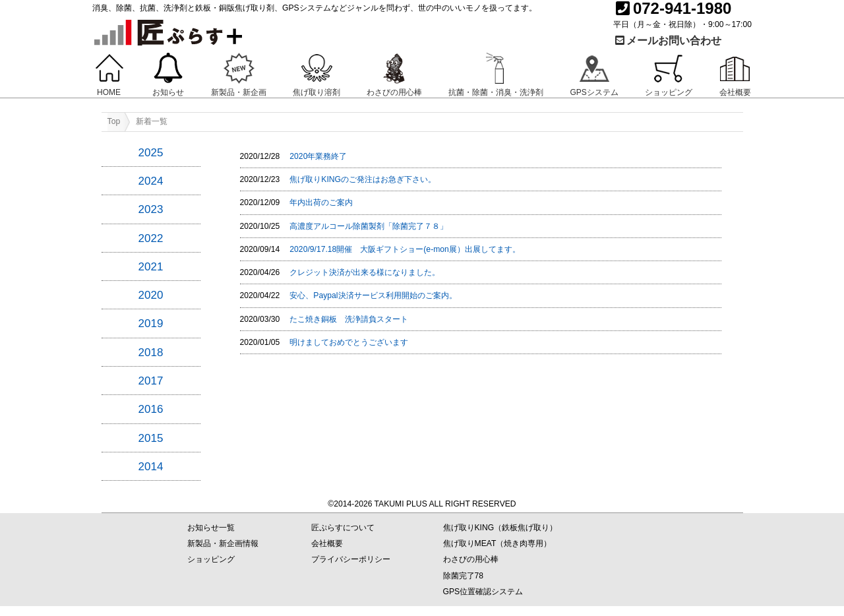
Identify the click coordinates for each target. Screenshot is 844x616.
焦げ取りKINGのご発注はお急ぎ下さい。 (363, 179)
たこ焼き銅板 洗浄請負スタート (349, 319)
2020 (151, 295)
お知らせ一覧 (211, 528)
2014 (151, 467)
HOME (109, 92)
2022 (151, 238)
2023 (151, 209)
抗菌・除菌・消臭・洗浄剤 (496, 92)
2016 (151, 409)
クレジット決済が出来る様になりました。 (365, 272)
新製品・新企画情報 (223, 543)
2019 (151, 323)
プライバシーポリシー (351, 559)
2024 (151, 181)
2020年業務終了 (318, 156)
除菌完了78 (464, 576)
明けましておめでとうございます (349, 342)
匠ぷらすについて (343, 528)
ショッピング (669, 92)
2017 (151, 381)
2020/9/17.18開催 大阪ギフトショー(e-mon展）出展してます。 (405, 249)
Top (114, 121)
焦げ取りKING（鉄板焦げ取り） (500, 528)
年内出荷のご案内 (321, 202)
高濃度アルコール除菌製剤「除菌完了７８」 (369, 226)
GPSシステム (594, 92)
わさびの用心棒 (394, 92)
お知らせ (168, 92)
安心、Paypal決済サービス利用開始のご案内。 (373, 295)
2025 (151, 153)
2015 (151, 438)
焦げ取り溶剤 (316, 92)
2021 (151, 267)
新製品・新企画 (239, 92)
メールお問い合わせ (667, 41)
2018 (151, 353)
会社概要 (735, 92)
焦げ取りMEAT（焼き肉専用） (497, 543)
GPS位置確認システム (483, 592)
